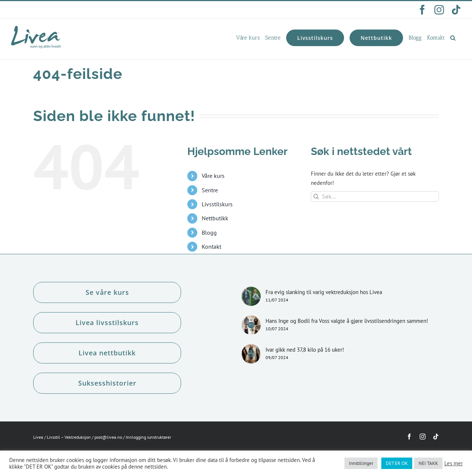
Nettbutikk (215, 218)
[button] (453, 38)
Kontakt (211, 246)
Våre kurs (213, 176)
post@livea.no (108, 437)
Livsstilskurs (217, 204)
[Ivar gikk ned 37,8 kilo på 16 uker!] (251, 354)
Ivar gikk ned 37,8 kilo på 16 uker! (305, 350)
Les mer (454, 463)
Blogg (209, 232)
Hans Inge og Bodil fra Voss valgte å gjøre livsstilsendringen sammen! (347, 321)
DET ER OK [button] (397, 463)
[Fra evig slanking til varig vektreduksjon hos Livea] (251, 296)
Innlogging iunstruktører (148, 437)
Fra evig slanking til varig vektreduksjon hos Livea (324, 292)
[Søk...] (375, 196)
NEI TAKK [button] (428, 463)
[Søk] (316, 196)
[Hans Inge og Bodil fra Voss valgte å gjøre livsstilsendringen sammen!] (251, 325)
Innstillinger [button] (361, 463)
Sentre (210, 190)
